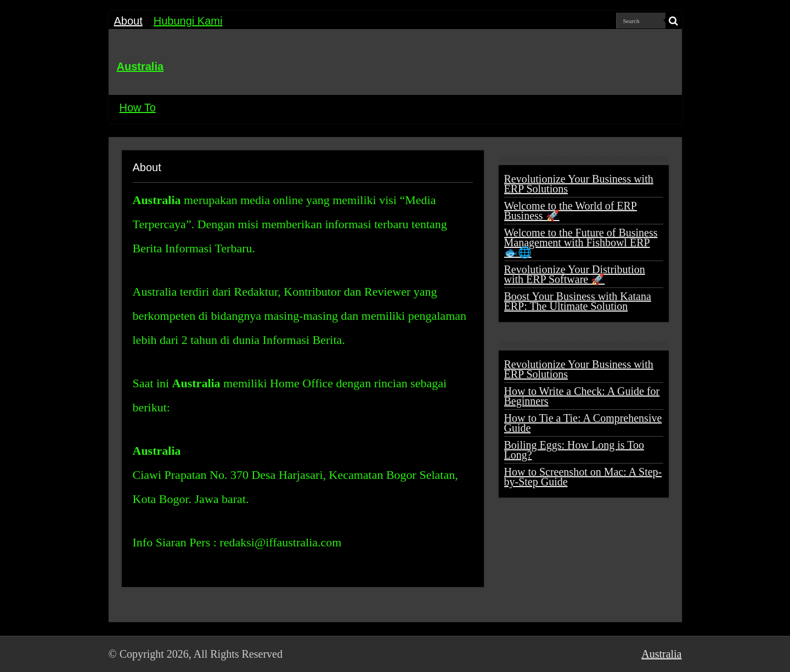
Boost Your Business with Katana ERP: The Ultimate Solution (578, 301)
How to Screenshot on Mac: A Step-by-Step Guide (583, 477)
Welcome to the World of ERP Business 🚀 (571, 211)
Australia (140, 66)
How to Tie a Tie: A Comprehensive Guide (583, 423)
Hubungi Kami (188, 21)
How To (138, 108)
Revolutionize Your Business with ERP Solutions (579, 184)
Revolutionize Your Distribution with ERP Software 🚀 (575, 274)
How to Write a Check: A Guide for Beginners (582, 396)
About (128, 21)
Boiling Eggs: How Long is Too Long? (574, 450)
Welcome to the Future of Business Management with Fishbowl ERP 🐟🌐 (581, 242)
